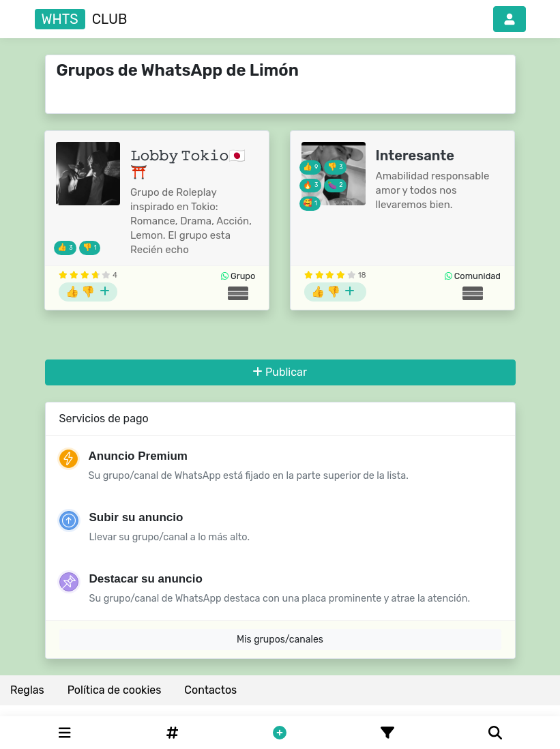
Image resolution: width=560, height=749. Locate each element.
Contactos (210, 690)
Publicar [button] (280, 372)
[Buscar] (495, 733)
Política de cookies (115, 690)
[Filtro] (387, 733)
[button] (510, 19)
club (81, 19)
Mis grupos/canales (280, 640)
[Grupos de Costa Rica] (238, 293)
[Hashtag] (173, 733)
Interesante (415, 156)
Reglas (27, 690)
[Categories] (65, 733)
